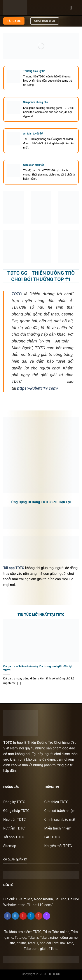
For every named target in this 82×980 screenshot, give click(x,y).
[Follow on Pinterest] (23, 916)
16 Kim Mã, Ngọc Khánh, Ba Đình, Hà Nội (47, 899)
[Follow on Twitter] (15, 916)
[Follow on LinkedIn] (31, 916)
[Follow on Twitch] (47, 916)
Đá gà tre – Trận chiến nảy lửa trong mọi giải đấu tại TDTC (38, 668)
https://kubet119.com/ (35, 905)
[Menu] (73, 8)
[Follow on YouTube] (39, 916)
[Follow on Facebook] (7, 916)
